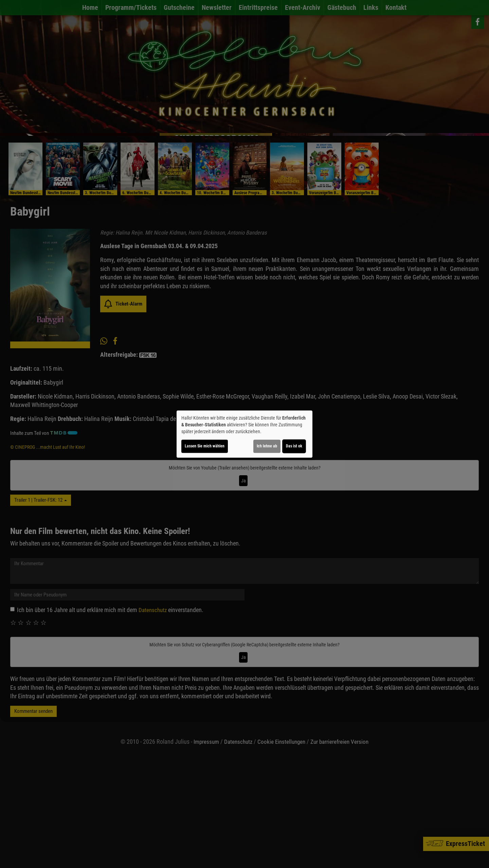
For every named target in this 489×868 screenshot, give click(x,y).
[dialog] (244, 434)
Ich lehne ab (267, 446)
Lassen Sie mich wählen (205, 446)
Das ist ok (294, 446)
